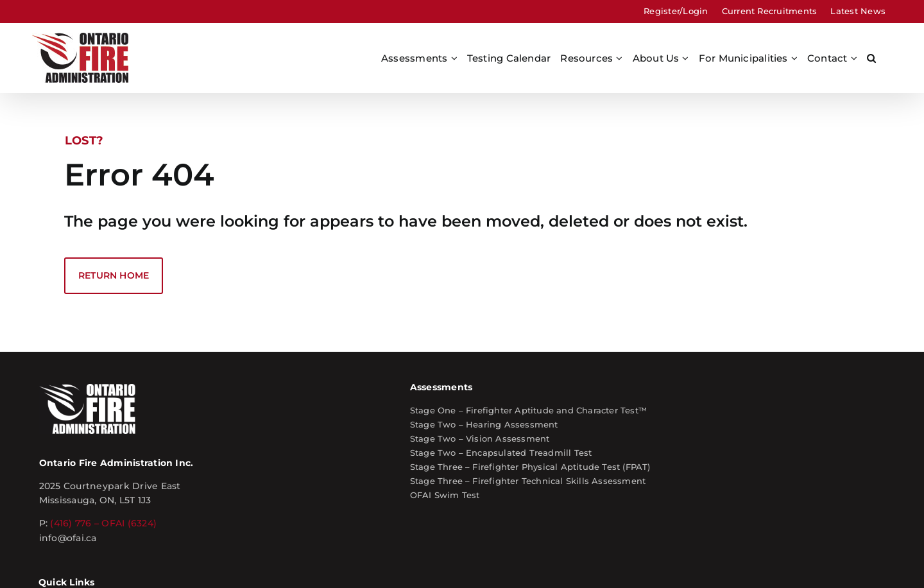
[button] (871, 58)
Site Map (362, 555)
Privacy (440, 555)
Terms (402, 555)
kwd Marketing (852, 555)
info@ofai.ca (178, 462)
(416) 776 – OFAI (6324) (214, 447)
